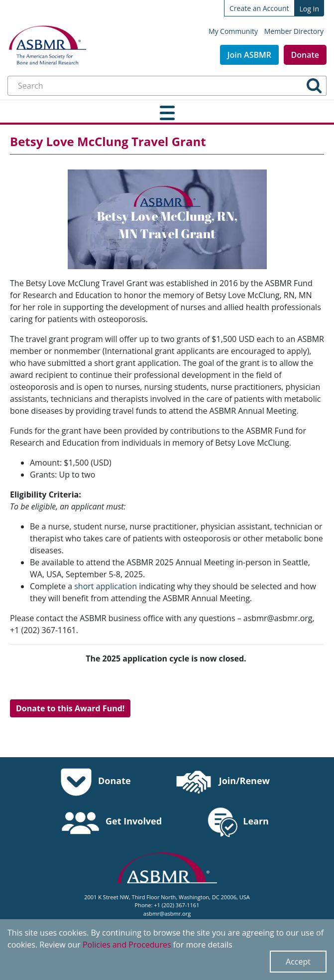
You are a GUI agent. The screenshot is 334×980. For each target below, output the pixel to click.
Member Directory (294, 31)
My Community (233, 31)
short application (106, 586)
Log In (309, 9)
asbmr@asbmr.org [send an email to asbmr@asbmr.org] (167, 913)
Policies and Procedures (127, 945)
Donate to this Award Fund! (70, 708)
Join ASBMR (249, 55)
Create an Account (259, 8)
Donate (305, 55)
